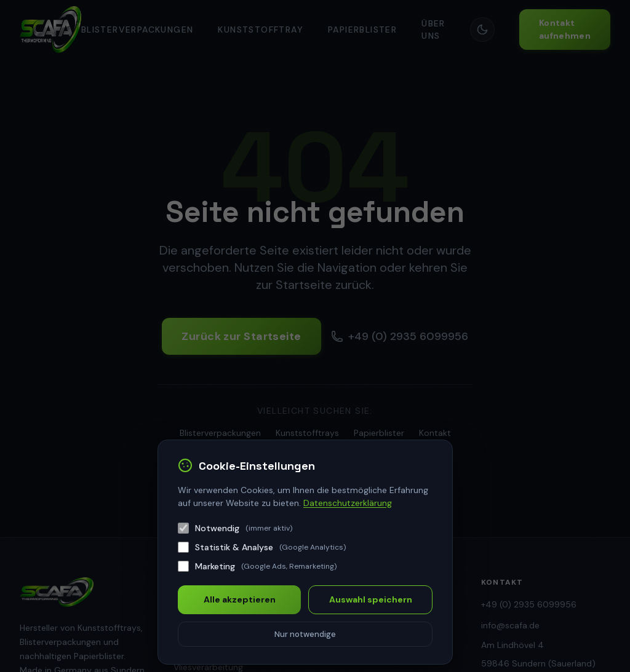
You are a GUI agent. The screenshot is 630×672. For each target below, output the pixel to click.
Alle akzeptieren (240, 599)
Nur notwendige (305, 634)
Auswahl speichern (371, 599)
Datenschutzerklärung (348, 503)
